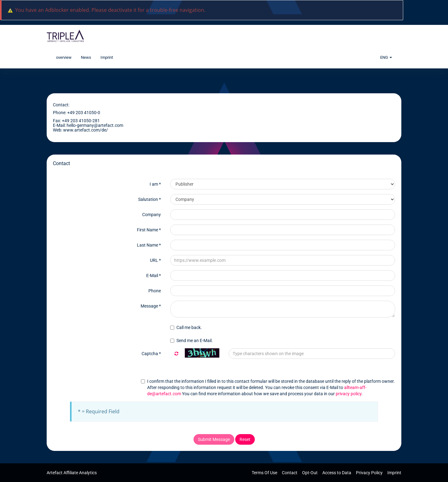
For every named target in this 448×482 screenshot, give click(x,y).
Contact (290, 473)
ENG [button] (386, 57)
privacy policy (349, 394)
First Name (149, 230)
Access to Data (337, 473)
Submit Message (214, 439)
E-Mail (154, 276)
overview (64, 57)
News (86, 57)
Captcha (151, 354)
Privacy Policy (370, 473)
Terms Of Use (265, 473)
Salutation (149, 199)
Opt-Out (310, 473)
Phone (155, 291)
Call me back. (186, 327)
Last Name (149, 245)
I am (155, 184)
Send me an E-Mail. (191, 341)
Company (152, 215)
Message (151, 306)
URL (155, 260)
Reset (245, 439)
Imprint (107, 57)
